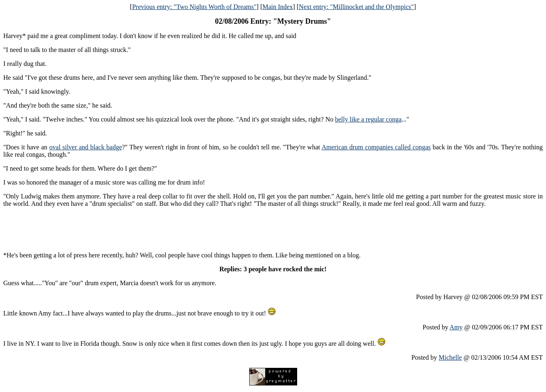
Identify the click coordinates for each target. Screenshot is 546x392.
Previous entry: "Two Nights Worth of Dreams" (194, 7)
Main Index (278, 7)
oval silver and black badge (86, 147)
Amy (456, 327)
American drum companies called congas (376, 147)
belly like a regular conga (368, 119)
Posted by (436, 327)
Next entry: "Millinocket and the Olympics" (356, 7)
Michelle (450, 357)
